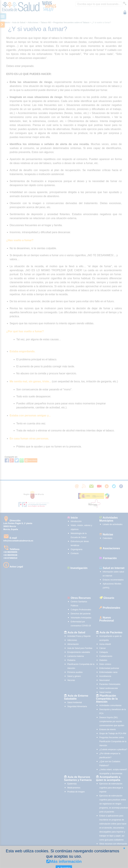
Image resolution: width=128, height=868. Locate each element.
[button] (124, 848)
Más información (64, 861)
